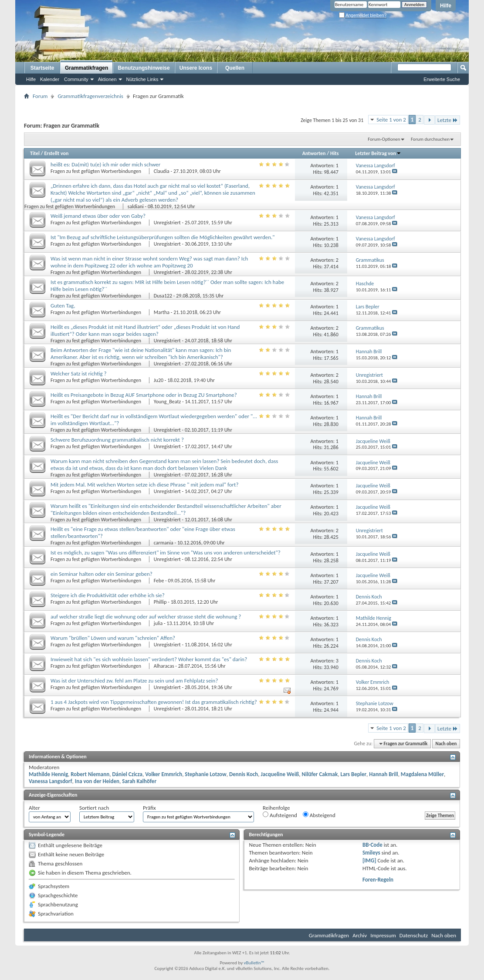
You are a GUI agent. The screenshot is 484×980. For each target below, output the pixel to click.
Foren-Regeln (378, 880)
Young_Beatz (167, 402)
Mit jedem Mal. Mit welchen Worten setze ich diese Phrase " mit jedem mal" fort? (144, 485)
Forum (40, 96)
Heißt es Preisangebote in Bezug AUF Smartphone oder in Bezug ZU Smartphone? (144, 395)
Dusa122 (163, 296)
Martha (162, 312)
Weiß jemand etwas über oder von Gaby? (98, 216)
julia (158, 623)
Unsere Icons (196, 68)
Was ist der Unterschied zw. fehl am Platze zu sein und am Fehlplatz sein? (134, 681)
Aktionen (107, 79)
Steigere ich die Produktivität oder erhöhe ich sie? (108, 595)
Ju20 (159, 380)
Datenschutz (414, 935)
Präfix (149, 808)
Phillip (160, 602)
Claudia (162, 171)
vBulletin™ (254, 963)
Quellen (235, 68)
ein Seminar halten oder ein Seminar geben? (102, 574)
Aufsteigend (280, 815)
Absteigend (319, 815)
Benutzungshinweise (144, 68)
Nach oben (446, 744)
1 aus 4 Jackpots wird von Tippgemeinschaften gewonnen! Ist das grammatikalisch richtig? (154, 702)
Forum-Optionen (384, 139)
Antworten (314, 153)
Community (76, 79)
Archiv (360, 935)
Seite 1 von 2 (391, 120)
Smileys (371, 853)
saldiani (136, 206)
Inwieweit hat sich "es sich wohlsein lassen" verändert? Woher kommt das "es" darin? (149, 659)
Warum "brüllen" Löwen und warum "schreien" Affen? (113, 638)
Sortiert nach (94, 808)
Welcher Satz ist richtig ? (79, 373)
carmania (164, 543)
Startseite (42, 68)
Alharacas (164, 666)
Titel (35, 153)
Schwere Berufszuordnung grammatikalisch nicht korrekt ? (117, 440)
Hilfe (446, 6)
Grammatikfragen (86, 68)
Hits (334, 153)
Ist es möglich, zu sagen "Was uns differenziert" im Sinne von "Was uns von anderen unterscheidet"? (166, 553)
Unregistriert (167, 223)
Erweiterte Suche (442, 79)
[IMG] (369, 860)
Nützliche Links (142, 79)
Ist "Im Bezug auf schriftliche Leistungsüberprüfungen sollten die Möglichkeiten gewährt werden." (163, 237)
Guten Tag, (63, 306)
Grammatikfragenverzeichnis (90, 96)
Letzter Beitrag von (378, 153)
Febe (159, 581)
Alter (34, 808)
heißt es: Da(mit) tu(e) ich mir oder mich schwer (105, 164)
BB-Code (372, 845)
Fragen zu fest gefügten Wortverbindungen (96, 171)
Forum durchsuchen (430, 139)
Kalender (50, 79)
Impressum (383, 935)
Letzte (448, 120)
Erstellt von (56, 153)
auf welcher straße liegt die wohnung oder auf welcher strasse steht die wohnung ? (146, 617)
